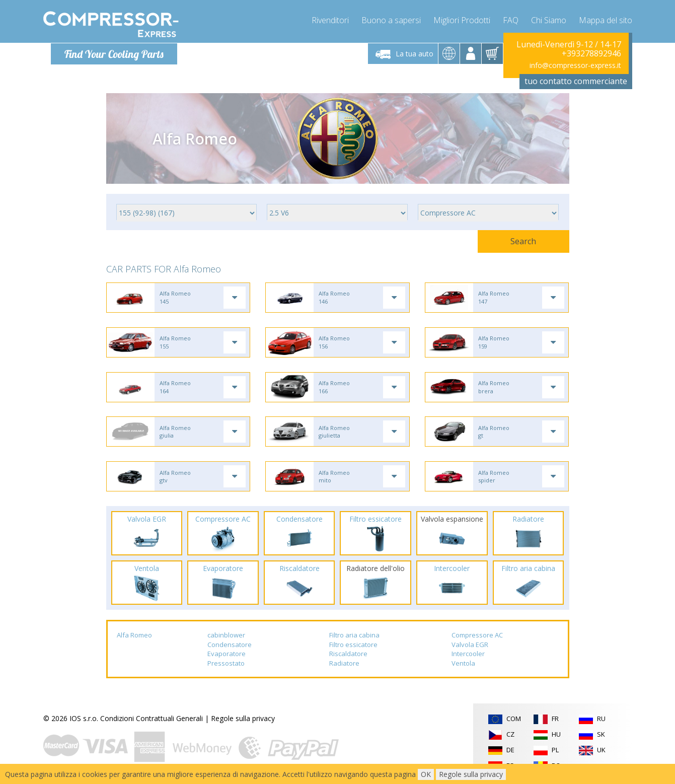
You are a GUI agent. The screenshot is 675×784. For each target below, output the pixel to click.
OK (426, 774)
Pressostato (226, 666)
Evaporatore (227, 657)
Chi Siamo (549, 20)
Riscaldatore (348, 657)
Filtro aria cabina (354, 638)
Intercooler (468, 657)
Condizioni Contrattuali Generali (152, 721)
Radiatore (344, 666)
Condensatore (230, 647)
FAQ (511, 20)
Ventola (463, 666)
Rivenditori (330, 20)
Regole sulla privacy (243, 721)
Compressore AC (477, 638)
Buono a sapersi (391, 20)
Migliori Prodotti (462, 20)
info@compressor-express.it (575, 65)
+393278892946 (591, 53)
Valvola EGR (470, 647)
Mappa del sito (606, 20)
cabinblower (226, 638)
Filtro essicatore (353, 647)
